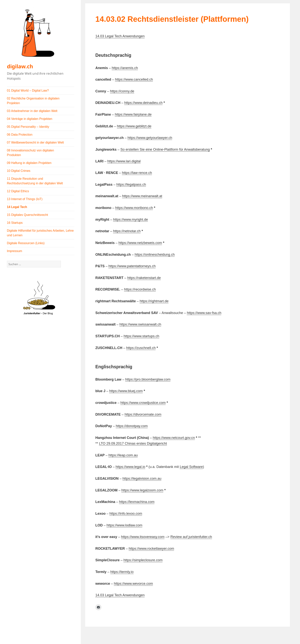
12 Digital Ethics (18, 191)
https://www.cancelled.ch (134, 79)
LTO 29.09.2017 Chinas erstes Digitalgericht (133, 444)
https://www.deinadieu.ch (143, 103)
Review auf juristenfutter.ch (191, 537)
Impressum (15, 251)
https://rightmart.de (154, 301)
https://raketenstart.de (144, 278)
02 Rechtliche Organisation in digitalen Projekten (33, 101)
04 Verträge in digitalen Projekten (30, 119)
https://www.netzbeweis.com (140, 243)
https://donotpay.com (132, 426)
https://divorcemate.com (143, 414)
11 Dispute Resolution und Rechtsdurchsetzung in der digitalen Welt (35, 181)
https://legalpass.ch (131, 185)
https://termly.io (122, 572)
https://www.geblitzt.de (134, 126)
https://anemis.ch (125, 68)
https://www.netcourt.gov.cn (174, 438)
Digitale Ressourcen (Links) (26, 243)
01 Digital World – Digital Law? (28, 91)
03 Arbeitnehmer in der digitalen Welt (32, 111)
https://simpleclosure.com (143, 560)
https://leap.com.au (123, 455)
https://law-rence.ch (137, 173)
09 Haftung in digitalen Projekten (29, 163)
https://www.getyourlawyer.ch (150, 138)
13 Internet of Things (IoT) (25, 199)
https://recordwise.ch (140, 289)
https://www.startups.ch (141, 336)
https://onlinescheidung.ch (155, 255)
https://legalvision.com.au (142, 479)
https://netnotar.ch (127, 231)
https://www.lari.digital (124, 161)
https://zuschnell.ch (141, 348)
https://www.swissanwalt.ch (140, 324)
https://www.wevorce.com (133, 584)
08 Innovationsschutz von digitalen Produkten (31, 153)
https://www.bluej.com (126, 391)
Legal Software (191, 467)
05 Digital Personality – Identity (28, 127)
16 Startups (15, 223)
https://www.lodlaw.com (124, 525)
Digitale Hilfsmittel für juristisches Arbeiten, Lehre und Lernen (40, 233)
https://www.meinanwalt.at (142, 196)
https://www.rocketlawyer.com (151, 549)
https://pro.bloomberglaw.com (148, 379)
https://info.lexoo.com (126, 514)
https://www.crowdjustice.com (143, 403)
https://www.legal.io (130, 467)
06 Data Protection (20, 135)
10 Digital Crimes (19, 171)
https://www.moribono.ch (134, 208)
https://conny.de (122, 91)
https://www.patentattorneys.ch (132, 266)
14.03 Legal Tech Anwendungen (120, 36)
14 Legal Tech (17, 207)
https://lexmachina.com (137, 502)
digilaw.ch (20, 66)
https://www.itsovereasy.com (143, 537)
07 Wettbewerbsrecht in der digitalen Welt (35, 142)
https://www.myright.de (130, 220)
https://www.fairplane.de (133, 114)
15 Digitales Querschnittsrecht (27, 215)
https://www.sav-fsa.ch (204, 313)
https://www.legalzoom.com (142, 490)
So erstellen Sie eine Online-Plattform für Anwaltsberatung (165, 150)
